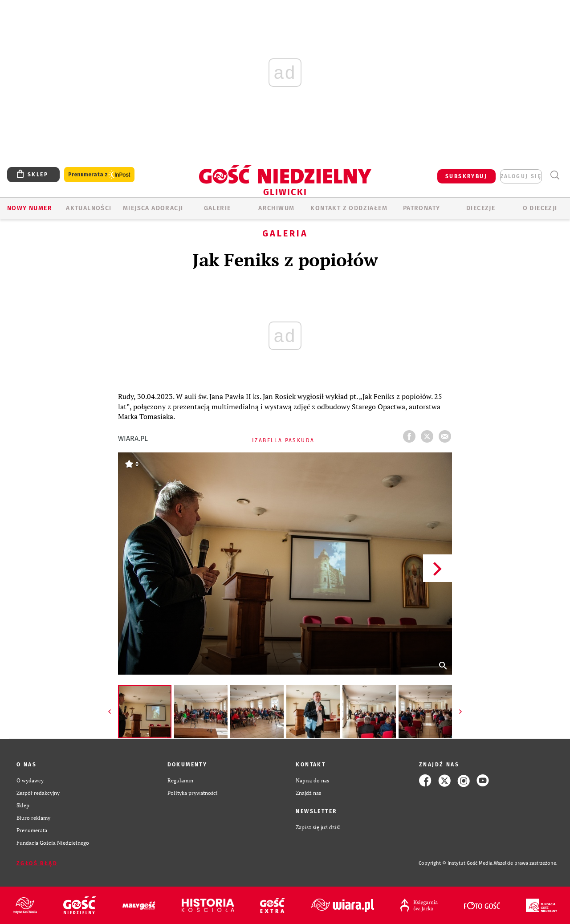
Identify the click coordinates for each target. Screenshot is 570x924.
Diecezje (481, 208)
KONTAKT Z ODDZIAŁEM (349, 208)
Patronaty (422, 208)
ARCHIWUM (276, 208)
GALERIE (218, 208)
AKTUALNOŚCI (89, 208)
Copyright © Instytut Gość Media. (456, 863)
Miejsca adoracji (153, 208)
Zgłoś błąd (37, 863)
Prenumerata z (99, 175)
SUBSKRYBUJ (466, 176)
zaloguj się (521, 176)
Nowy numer (30, 208)
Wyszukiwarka (555, 175)
